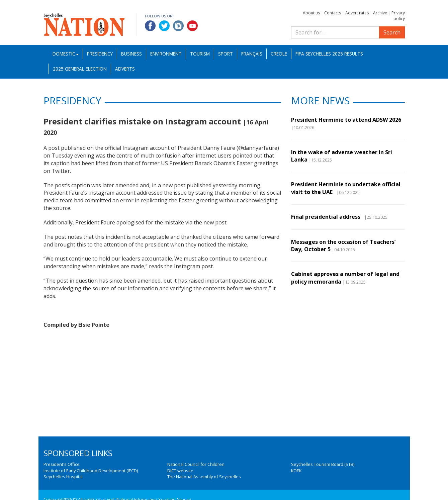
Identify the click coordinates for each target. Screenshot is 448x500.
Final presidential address (327, 217)
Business (131, 54)
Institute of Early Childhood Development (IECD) (91, 471)
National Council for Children (196, 464)
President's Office (62, 464)
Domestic (66, 54)
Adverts (125, 69)
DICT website (180, 471)
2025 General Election (80, 69)
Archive (380, 13)
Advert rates (357, 13)
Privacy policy (398, 16)
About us (311, 13)
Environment (166, 54)
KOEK (296, 471)
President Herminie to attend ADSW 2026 (346, 120)
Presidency (100, 54)
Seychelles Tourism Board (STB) (323, 464)
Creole (279, 54)
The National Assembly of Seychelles (204, 477)
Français (252, 54)
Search (392, 32)
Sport (226, 54)
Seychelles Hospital (63, 477)
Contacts (333, 13)
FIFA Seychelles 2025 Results (329, 54)
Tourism (200, 54)
